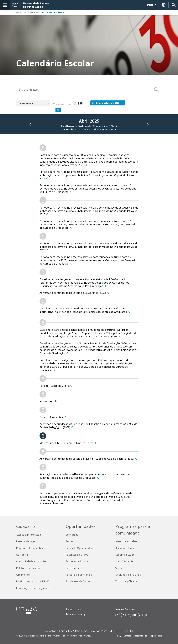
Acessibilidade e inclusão (31, 561)
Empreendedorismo (78, 561)
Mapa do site (156, 636)
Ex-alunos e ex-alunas (128, 575)
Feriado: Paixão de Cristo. (55, 386)
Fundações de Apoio (78, 581)
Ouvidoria (22, 555)
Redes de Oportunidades (80, 548)
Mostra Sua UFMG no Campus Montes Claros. (67, 443)
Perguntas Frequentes (29, 548)
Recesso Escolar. (49, 401)
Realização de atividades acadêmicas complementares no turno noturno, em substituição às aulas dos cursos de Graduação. (85, 476)
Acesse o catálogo (76, 614)
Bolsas (70, 541)
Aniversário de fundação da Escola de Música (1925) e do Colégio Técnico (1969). (87, 459)
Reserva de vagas (26, 541)
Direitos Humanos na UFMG (33, 581)
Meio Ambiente (124, 561)
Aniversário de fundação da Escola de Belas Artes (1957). (73, 293)
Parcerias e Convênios (79, 575)
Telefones (73, 609)
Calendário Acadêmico (53, 12)
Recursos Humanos (127, 548)
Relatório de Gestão (28, 568)
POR (151, 5)
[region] (89, 613)
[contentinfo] (89, 580)
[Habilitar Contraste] (164, 5)
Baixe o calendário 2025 (106, 103)
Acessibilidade (140, 636)
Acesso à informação (29, 535)
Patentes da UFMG (77, 555)
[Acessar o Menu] (5, 5)
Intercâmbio (73, 568)
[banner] (89, 5)
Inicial (19, 12)
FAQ (119, 636)
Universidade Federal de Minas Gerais (42, 636)
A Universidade (32, 12)
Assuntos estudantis (128, 541)
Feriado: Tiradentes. (51, 417)
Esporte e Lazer (125, 555)
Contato (127, 636)
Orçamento (23, 575)
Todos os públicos (126, 581)
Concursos (72, 535)
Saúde (119, 568)
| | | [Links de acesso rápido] (139, 636)
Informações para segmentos (34, 588)
